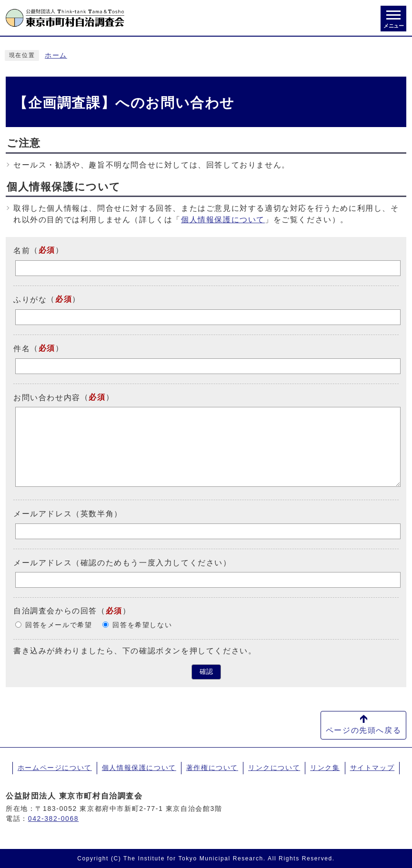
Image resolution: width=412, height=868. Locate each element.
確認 (206, 672)
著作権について (212, 768)
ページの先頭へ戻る (363, 730)
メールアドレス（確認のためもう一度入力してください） (122, 562)
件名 (22, 349)
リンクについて (274, 768)
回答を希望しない (142, 625)
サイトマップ (372, 768)
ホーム (56, 55)
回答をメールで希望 (59, 625)
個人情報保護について (223, 220)
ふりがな (30, 300)
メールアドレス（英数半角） (68, 514)
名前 (22, 251)
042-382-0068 (53, 819)
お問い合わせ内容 (47, 397)
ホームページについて (55, 768)
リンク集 (325, 768)
